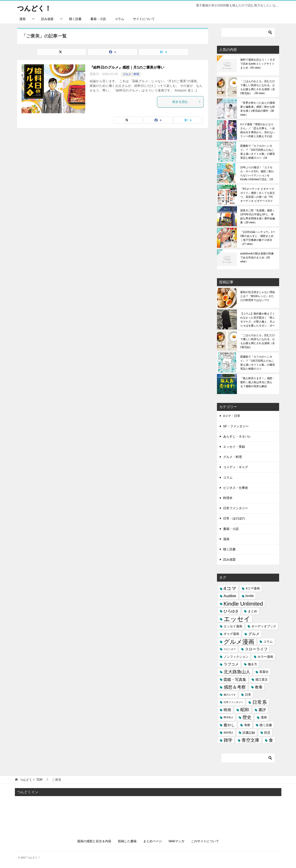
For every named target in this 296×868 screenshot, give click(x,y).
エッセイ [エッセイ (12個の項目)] (237, 619)
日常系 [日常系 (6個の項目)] (260, 702)
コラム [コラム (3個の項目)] (268, 641)
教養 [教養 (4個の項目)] (259, 687)
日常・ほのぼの (234, 518)
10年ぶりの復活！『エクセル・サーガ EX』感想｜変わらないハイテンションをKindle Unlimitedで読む (257, 173)
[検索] (248, 32)
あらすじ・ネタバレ (237, 436)
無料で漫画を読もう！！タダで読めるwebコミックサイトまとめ (258, 64)
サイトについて (144, 19)
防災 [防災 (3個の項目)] (267, 732)
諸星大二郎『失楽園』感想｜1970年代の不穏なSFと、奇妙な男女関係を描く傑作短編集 (258, 216)
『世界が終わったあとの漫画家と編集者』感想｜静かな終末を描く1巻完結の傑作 (258, 109)
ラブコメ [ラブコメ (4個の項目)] (231, 664)
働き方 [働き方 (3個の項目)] (252, 664)
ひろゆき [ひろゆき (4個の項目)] (231, 611)
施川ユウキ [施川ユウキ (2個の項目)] (230, 694)
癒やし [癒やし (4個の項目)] (229, 725)
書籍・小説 (98, 19)
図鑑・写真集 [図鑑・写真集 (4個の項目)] (235, 679)
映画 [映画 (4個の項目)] (227, 710)
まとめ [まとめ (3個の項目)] (252, 611)
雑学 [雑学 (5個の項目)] (228, 740)
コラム (119, 19)
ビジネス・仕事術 (236, 488)
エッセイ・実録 (234, 447)
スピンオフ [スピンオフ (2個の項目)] (230, 649)
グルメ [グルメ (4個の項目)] (254, 634)
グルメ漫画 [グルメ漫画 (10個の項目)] (239, 641)
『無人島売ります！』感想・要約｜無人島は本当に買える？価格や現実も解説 (258, 382)
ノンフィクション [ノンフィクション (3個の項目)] (236, 657)
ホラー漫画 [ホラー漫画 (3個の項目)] (265, 657)
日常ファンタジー (236, 508)
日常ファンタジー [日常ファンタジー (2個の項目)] (233, 702)
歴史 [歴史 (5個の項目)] (247, 717)
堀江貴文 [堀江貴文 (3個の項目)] (262, 679)
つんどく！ (34, 8)
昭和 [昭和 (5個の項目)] (245, 710)
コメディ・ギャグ (236, 467)
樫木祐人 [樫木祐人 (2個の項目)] (228, 717)
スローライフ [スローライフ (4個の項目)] (256, 649)
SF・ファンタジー (236, 426)
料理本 (228, 498)
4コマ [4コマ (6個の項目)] (230, 588)
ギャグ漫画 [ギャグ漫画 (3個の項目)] (231, 634)
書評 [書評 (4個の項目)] (262, 710)
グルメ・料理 (131, 74)
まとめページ (153, 841)
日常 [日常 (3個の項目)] (248, 694)
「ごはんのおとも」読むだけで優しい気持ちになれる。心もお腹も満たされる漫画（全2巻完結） (258, 87)
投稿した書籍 (127, 841)
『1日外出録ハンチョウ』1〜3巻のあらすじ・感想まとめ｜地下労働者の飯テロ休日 (258, 238)
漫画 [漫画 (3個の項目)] (264, 717)
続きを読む (187, 101)
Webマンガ (176, 841)
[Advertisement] (148, 814)
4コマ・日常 (232, 416)
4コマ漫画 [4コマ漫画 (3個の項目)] (253, 588)
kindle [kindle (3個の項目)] (250, 596)
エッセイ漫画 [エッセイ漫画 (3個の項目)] (233, 626)
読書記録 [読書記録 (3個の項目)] (249, 732)
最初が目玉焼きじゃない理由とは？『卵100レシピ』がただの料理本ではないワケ (258, 296)
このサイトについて (205, 841)
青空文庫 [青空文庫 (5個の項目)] (250, 740)
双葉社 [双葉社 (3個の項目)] (264, 672)
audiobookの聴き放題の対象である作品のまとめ (257, 258)
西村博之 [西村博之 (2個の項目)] (228, 732)
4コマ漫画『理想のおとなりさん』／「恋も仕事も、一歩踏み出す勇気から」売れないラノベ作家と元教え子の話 (258, 130)
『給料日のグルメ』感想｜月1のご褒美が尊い (127, 67)
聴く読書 (75, 19)
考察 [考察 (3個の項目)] (247, 725)
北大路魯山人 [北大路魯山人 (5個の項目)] (237, 672)
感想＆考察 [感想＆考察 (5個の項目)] (235, 687)
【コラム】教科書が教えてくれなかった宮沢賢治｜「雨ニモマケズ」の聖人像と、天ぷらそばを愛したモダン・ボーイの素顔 (258, 320)
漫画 (22, 19)
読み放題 (47, 19)
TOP (31, 780)
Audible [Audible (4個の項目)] (230, 596)
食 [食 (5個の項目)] (271, 740)
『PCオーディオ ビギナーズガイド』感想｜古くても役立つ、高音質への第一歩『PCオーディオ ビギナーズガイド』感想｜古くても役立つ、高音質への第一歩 (258, 195)
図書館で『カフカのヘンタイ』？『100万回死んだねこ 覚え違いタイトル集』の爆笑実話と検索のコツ (258, 152)
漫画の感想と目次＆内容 (94, 841)
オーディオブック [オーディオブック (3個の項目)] (264, 626)
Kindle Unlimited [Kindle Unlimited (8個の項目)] (243, 603)
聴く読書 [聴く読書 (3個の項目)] (266, 725)
